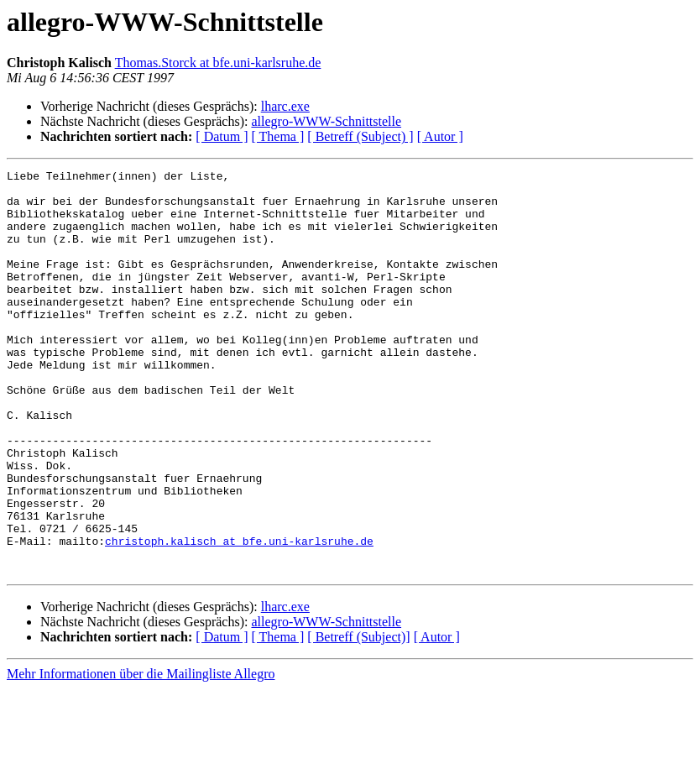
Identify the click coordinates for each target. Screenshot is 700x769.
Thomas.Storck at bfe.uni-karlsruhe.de (218, 63)
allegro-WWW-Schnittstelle (326, 121)
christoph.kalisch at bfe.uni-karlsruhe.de (239, 616)
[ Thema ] (278, 136)
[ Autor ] (440, 136)
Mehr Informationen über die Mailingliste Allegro (141, 754)
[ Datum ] (222, 136)
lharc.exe (285, 106)
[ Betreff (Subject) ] (360, 136)
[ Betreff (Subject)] (358, 717)
